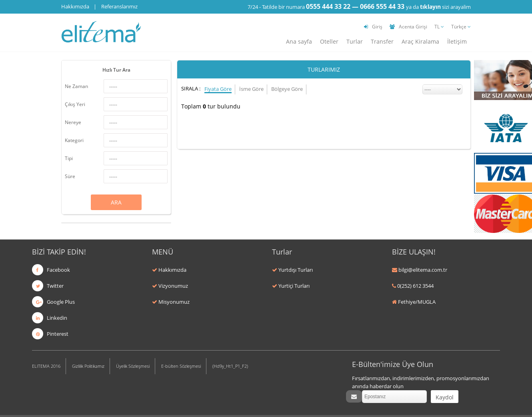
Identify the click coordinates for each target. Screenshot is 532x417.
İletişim (457, 41)
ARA (116, 202)
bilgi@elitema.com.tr (423, 270)
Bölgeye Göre (287, 89)
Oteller (329, 41)
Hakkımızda (75, 6)
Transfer (382, 41)
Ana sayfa (299, 41)
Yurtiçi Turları (294, 286)
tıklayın (430, 7)
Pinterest (50, 334)
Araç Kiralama (420, 41)
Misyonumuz (174, 302)
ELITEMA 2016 (46, 366)
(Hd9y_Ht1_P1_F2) (230, 366)
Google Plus (53, 302)
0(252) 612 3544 (415, 286)
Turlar (355, 41)
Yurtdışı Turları (296, 270)
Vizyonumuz (173, 286)
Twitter (48, 286)
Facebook (51, 270)
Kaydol (445, 397)
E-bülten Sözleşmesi (181, 366)
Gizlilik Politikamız (88, 366)
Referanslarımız (119, 6)
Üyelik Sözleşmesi (133, 366)
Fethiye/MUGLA (417, 302)
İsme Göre (251, 89)
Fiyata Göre (218, 89)
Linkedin (50, 318)
